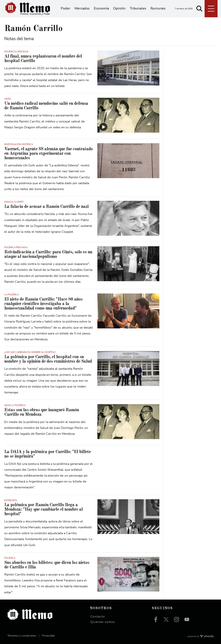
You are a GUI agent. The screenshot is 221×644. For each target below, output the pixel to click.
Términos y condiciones (22, 636)
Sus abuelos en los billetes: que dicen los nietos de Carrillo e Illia (47, 565)
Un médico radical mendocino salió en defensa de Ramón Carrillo (46, 106)
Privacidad (48, 636)
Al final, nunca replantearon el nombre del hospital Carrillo (43, 59)
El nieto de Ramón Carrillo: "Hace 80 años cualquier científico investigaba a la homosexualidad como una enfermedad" (43, 304)
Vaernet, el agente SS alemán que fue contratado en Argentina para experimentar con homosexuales (49, 154)
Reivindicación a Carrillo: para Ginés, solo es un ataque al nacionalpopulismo (48, 254)
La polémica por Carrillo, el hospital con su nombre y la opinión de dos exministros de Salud (48, 359)
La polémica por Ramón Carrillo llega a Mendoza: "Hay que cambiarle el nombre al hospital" (44, 509)
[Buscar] (199, 9)
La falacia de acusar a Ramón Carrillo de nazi (46, 207)
